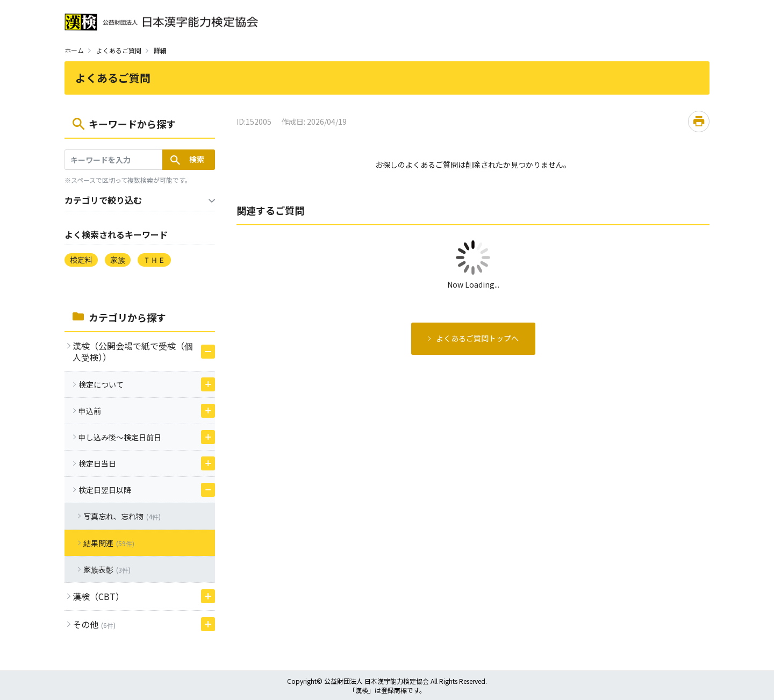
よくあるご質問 (119, 50)
